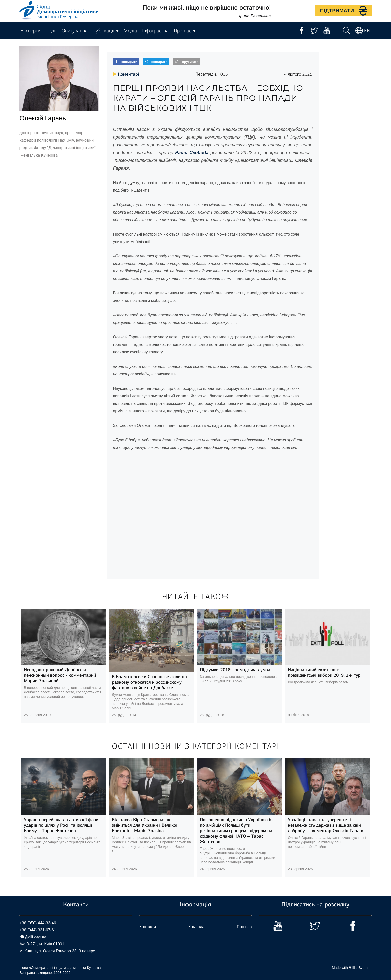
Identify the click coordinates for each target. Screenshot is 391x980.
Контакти (148, 927)
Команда (196, 927)
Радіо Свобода (193, 153)
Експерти (31, 31)
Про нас (244, 927)
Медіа (130, 31)
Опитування (74, 31)
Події (51, 31)
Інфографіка (155, 31)
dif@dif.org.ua (33, 937)
